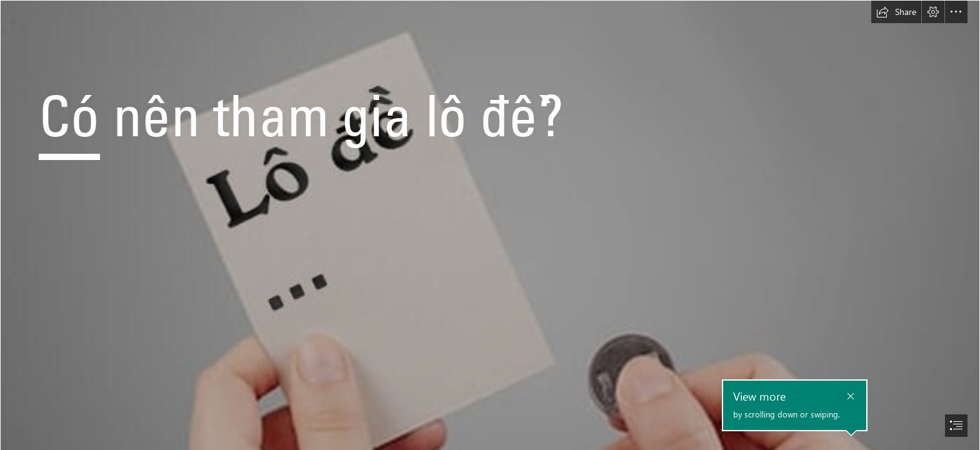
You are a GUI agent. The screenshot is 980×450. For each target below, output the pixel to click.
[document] (490, 225)
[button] (896, 12)
